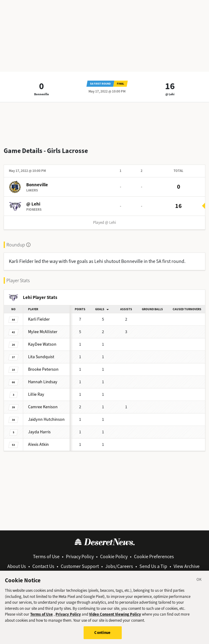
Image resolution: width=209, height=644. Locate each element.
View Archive (187, 566)
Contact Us (43, 566)
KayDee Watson (42, 344)
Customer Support (80, 566)
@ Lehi (170, 94)
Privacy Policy (80, 557)
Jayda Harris (39, 432)
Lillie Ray (36, 394)
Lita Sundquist (41, 357)
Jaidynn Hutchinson (46, 419)
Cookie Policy (114, 557)
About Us (17, 566)
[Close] (199, 584)
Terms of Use (46, 557)
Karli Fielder (39, 319)
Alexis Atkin (38, 444)
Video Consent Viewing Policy (115, 618)
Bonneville (41, 94)
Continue (102, 636)
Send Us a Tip (153, 566)
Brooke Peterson (43, 369)
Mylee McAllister (43, 332)
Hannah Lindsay (43, 382)
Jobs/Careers (119, 566)
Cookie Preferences (154, 557)
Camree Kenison (43, 407)
